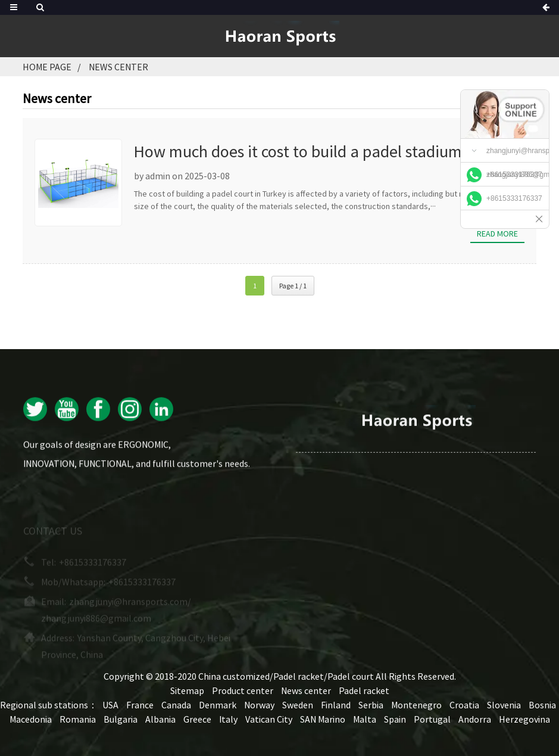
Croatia (464, 705)
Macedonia (31, 719)
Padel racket (364, 690)
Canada (176, 705)
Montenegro (416, 705)
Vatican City (269, 719)
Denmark (218, 705)
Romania (78, 719)
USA (110, 705)
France (140, 705)
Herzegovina (524, 719)
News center (118, 67)
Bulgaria (121, 719)
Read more (497, 234)
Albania (160, 719)
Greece (197, 719)
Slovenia (504, 705)
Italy (228, 719)
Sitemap (187, 690)
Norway (259, 705)
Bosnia (542, 705)
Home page (47, 67)
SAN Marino (323, 719)
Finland (336, 705)
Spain (395, 719)
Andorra (475, 719)
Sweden (298, 705)
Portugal (432, 719)
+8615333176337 (514, 175)
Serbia (371, 705)
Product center (243, 690)
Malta (365, 719)
